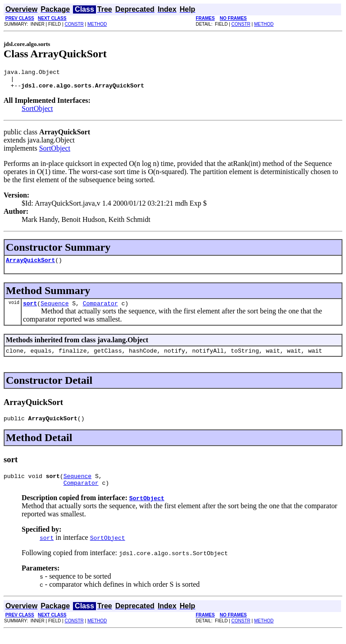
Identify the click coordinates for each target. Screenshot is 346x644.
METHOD (97, 24)
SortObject (37, 113)
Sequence (55, 310)
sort (30, 310)
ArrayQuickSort (30, 265)
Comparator (100, 310)
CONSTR (74, 24)
